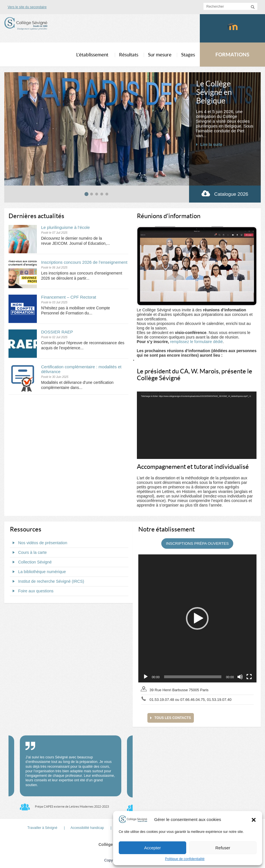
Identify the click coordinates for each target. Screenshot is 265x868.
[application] (197, 425)
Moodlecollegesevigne (233, 33)
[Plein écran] (249, 677)
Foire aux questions (32, 591)
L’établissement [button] (92, 55)
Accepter (152, 848)
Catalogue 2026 (225, 193)
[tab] (86, 194)
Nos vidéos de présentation (39, 543)
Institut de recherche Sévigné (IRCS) (47, 581)
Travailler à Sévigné (43, 828)
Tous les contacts (173, 718)
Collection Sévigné (31, 562)
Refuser (223, 848)
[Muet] (240, 677)
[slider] (193, 677)
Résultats (129, 55)
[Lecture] (146, 677)
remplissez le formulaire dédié (196, 342)
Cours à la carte (28, 552)
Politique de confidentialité (185, 859)
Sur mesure (160, 55)
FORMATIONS (232, 55)
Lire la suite (211, 144)
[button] (254, 820)
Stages (188, 55)
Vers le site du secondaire (27, 7)
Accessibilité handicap (87, 828)
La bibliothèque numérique (38, 572)
